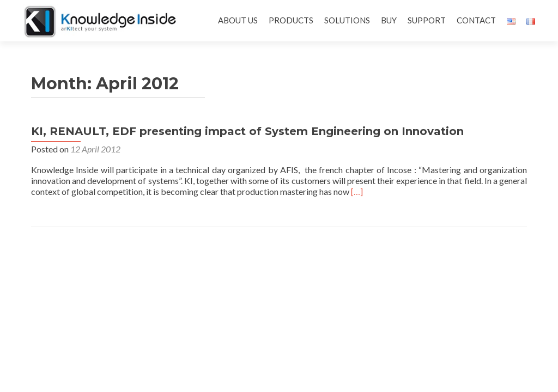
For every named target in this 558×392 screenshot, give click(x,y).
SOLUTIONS (347, 20)
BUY (389, 20)
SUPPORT (427, 20)
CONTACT (476, 20)
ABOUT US (238, 20)
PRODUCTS (291, 20)
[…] (357, 191)
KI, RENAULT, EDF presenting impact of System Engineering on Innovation (247, 131)
